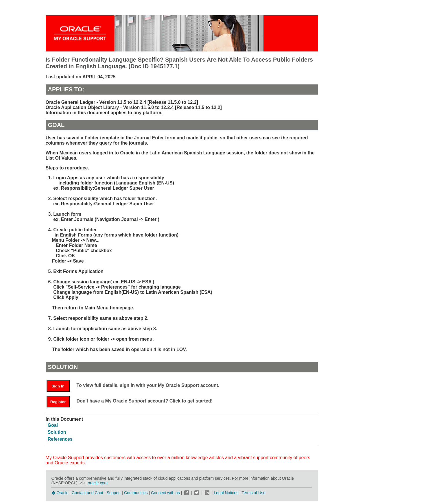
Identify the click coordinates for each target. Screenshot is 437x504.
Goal (53, 425)
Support (114, 493)
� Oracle (60, 493)
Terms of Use (253, 493)
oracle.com (98, 483)
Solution (57, 432)
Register (58, 402)
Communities (136, 493)
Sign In (58, 386)
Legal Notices (226, 493)
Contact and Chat (87, 493)
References (60, 439)
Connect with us (166, 493)
